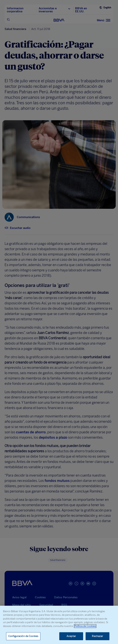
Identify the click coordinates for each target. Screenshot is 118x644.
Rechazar (97, 636)
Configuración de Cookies (23, 636)
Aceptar (71, 636)
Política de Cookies (85, 626)
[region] (59, 625)
